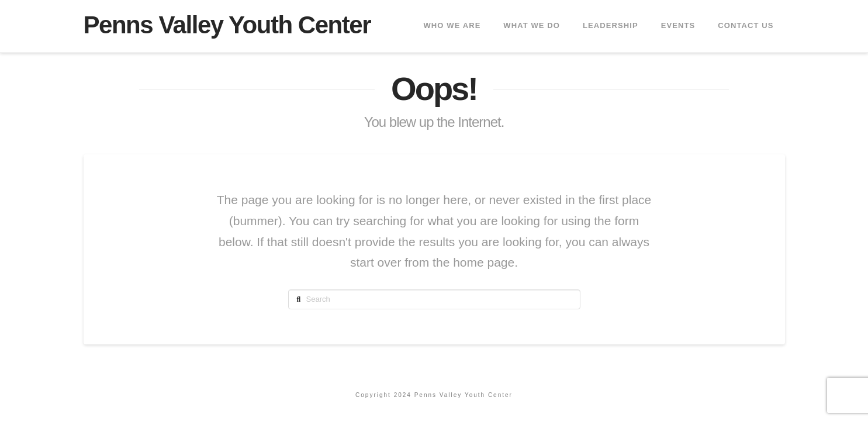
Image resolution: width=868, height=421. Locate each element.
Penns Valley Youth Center (227, 25)
